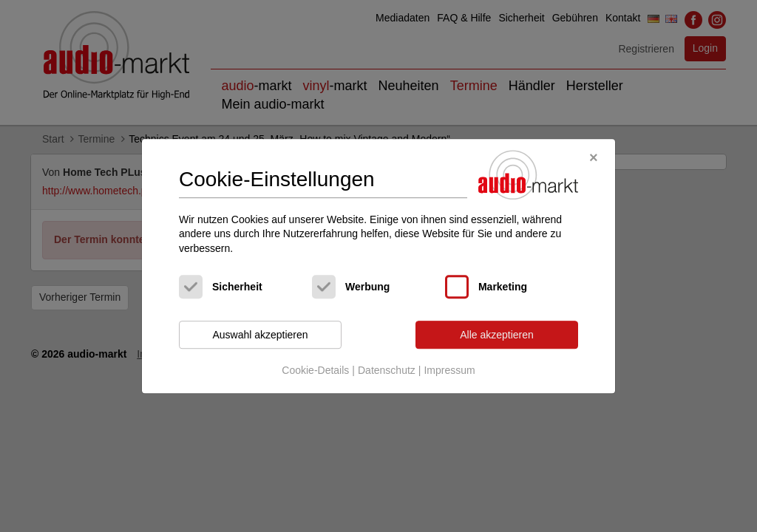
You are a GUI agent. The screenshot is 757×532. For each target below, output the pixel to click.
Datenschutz (387, 370)
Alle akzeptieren (497, 335)
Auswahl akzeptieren (260, 335)
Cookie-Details (315, 370)
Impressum (449, 370)
